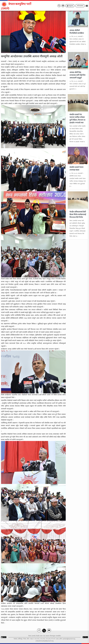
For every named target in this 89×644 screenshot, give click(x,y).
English (70, 6)
